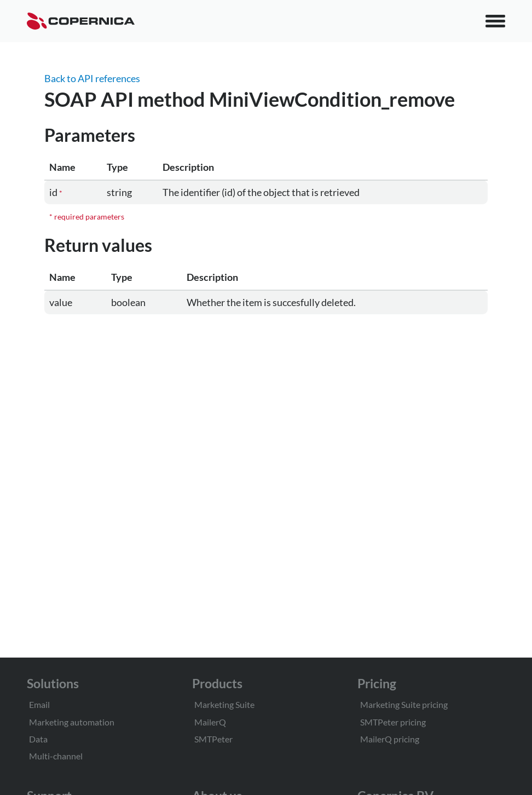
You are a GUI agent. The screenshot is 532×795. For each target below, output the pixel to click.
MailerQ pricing (390, 739)
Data (38, 739)
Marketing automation (72, 722)
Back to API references (92, 78)
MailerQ (210, 722)
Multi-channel (56, 756)
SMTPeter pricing (393, 722)
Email (39, 704)
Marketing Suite (224, 704)
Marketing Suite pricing (404, 704)
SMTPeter (213, 739)
